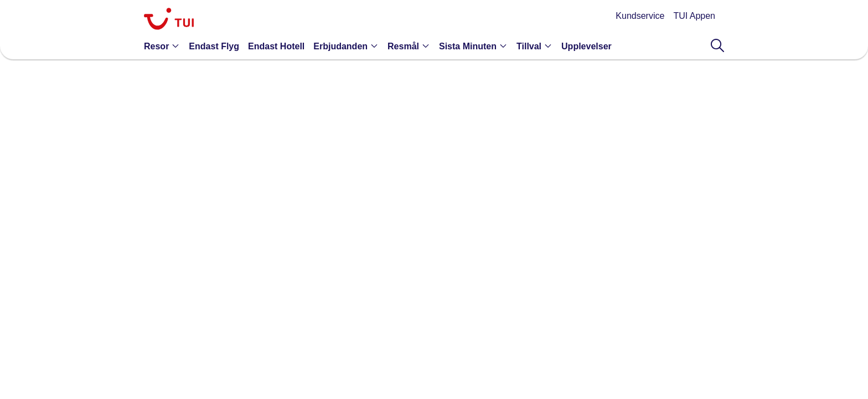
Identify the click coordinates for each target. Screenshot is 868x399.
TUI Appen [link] (694, 16)
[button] (164, 46)
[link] (169, 20)
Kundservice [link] (640, 16)
